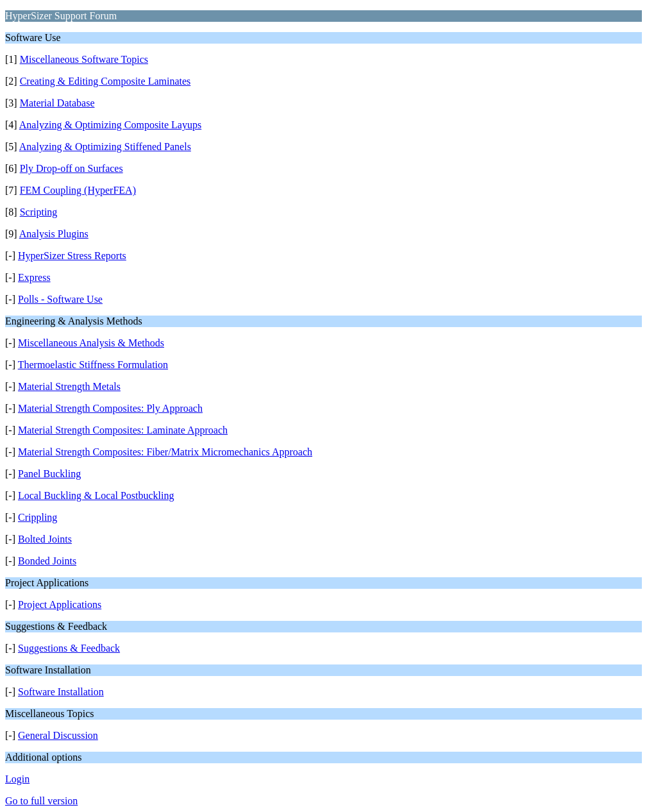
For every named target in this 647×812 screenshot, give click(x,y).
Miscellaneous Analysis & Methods (91, 343)
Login (17, 779)
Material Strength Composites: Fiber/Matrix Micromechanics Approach (165, 452)
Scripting (39, 212)
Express (34, 277)
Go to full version (41, 801)
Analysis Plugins (54, 234)
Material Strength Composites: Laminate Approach (123, 430)
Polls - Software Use (60, 299)
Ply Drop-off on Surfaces (71, 168)
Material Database (57, 103)
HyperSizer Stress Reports (72, 256)
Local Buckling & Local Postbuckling (96, 495)
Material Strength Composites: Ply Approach (110, 408)
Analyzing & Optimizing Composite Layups (110, 125)
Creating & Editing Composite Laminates (105, 81)
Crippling (38, 517)
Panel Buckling (49, 474)
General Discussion (58, 735)
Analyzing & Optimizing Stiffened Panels (105, 147)
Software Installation (61, 692)
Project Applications (60, 605)
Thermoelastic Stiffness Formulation (93, 365)
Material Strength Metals (69, 386)
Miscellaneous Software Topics (84, 59)
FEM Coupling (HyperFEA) (78, 190)
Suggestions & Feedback (69, 648)
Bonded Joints (47, 561)
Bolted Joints (45, 539)
